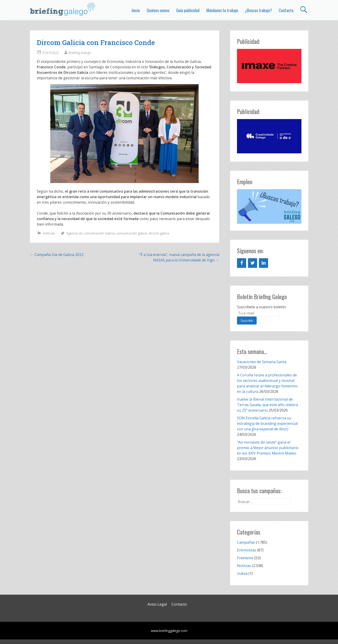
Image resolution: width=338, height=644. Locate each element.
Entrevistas (247, 550)
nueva (242, 573)
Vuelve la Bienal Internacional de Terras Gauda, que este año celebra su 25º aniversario (267, 405)
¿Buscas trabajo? (258, 10)
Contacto (286, 10)
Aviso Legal (157, 604)
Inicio (136, 10)
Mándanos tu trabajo (222, 10)
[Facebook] (242, 263)
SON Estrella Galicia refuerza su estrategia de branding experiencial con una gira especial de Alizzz (267, 423)
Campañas (246, 542)
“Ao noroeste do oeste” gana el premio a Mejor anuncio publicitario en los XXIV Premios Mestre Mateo (268, 448)
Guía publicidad (188, 10)
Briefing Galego (80, 53)
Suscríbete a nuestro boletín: (262, 307)
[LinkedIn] (263, 263)
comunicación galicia (132, 233)
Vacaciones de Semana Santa (262, 362)
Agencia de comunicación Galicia (90, 233)
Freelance (245, 558)
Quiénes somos (158, 10)
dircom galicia (159, 233)
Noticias (49, 233)
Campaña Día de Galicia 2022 (57, 255)
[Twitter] (253, 263)
